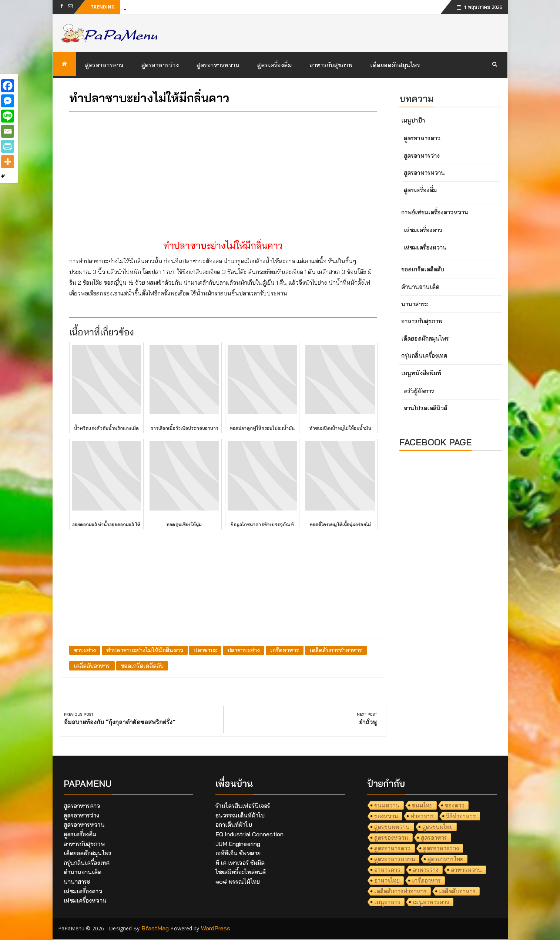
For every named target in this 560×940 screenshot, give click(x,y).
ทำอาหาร (422, 816)
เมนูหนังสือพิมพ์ (421, 373)
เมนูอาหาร (388, 902)
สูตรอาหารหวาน (218, 65)
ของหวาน (386, 816)
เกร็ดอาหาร (285, 650)
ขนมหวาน (387, 805)
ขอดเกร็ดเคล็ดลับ (142, 666)
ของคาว (455, 805)
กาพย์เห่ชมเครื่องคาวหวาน (435, 212)
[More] (8, 162)
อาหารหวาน (466, 870)
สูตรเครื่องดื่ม (274, 65)
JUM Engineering (238, 844)
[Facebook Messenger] (8, 101)
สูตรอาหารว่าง (160, 65)
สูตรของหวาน (391, 837)
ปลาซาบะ (205, 650)
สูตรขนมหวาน (392, 827)
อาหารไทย (387, 880)
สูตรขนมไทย (438, 827)
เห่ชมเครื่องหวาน (425, 247)
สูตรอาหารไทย (445, 859)
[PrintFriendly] (8, 146)
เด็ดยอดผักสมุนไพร (395, 65)
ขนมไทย (422, 805)
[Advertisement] (223, 170)
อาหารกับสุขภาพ (331, 65)
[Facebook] (8, 86)
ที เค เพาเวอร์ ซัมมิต (240, 863)
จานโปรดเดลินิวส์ (425, 408)
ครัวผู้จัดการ (419, 391)
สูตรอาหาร (434, 837)
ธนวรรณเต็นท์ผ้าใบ (240, 815)
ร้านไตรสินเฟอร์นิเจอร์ (243, 806)
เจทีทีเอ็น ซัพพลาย (238, 853)
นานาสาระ (415, 304)
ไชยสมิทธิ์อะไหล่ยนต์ (241, 872)
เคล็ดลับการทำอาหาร (336, 650)
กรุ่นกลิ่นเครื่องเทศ (424, 355)
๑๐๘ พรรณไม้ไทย (238, 882)
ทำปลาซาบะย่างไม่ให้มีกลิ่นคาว (145, 650)
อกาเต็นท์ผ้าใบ (234, 824)
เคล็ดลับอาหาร (92, 666)
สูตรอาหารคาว (104, 65)
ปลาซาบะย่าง (244, 650)
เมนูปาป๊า (413, 120)
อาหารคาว (388, 870)
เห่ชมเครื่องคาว (423, 230)
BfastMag (155, 928)
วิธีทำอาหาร (461, 816)
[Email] (8, 131)
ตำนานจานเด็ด (420, 287)
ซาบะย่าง (85, 650)
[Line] (8, 116)
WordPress (216, 928)
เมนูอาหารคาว (431, 902)
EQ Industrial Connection (249, 834)
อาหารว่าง (426, 870)
